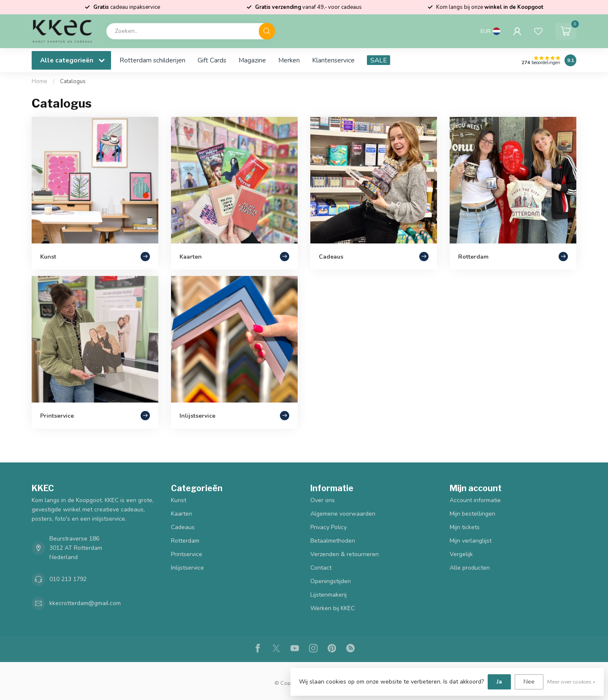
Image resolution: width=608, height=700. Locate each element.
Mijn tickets (465, 527)
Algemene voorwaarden (343, 514)
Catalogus (73, 81)
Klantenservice (333, 60)
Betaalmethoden (333, 541)
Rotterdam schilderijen (152, 60)
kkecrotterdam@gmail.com (85, 603)
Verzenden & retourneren (345, 554)
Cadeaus (183, 527)
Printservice (187, 554)
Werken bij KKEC (332, 608)
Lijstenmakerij (328, 595)
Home (39, 81)
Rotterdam (185, 541)
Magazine (252, 60)
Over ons (323, 500)
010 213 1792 (68, 579)
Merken (289, 60)
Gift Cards (212, 60)
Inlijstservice (187, 568)
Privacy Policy (328, 527)
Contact (321, 568)
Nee (529, 682)
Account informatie (475, 500)
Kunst (179, 500)
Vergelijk (461, 554)
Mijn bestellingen (472, 514)
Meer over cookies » (571, 682)
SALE (379, 60)
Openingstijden (331, 581)
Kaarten (182, 514)
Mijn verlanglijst (471, 541)
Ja (499, 682)
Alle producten (470, 568)
